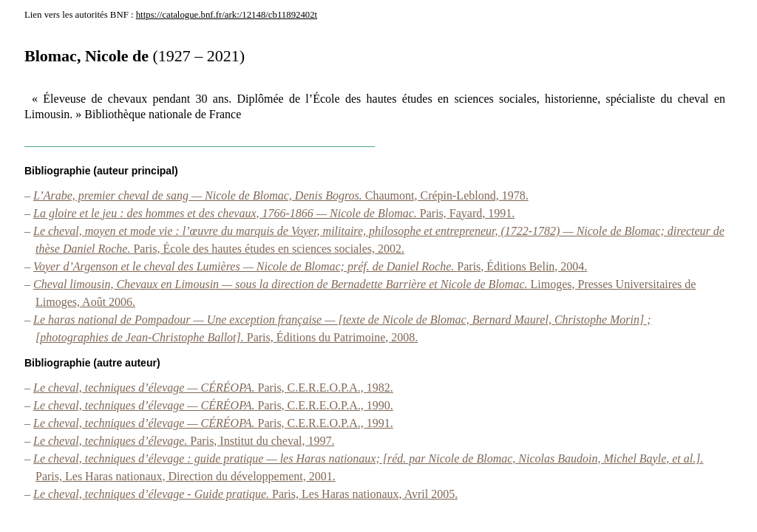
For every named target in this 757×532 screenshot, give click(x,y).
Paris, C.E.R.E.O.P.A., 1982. (213, 388)
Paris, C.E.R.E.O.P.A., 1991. (213, 423)
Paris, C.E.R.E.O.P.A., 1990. (213, 405)
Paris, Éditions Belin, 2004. (310, 266)
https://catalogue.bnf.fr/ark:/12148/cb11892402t (227, 15)
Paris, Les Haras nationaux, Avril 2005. (245, 494)
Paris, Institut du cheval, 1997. (184, 441)
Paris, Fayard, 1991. (274, 213)
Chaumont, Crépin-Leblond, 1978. (281, 195)
